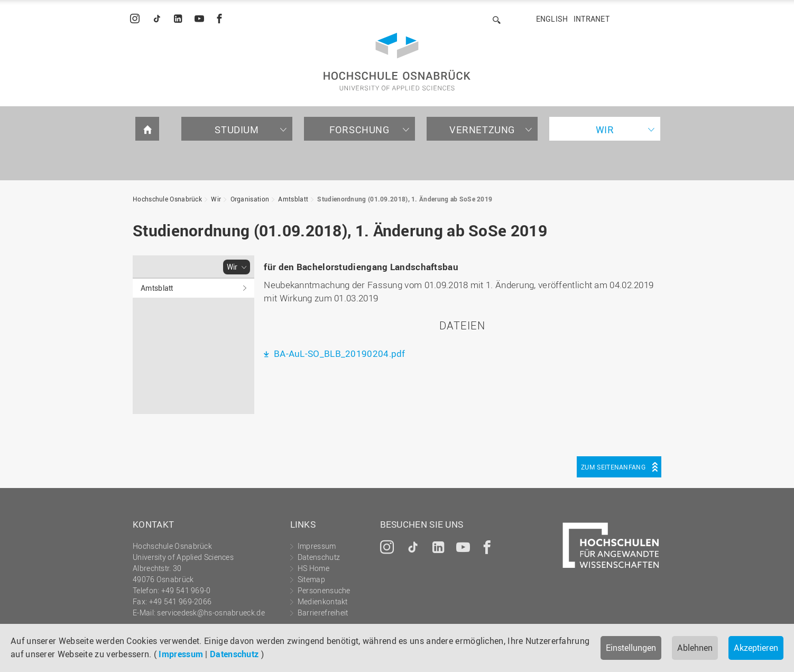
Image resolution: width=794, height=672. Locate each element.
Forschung (359, 130)
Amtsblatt (293, 199)
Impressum (181, 654)
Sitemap (311, 579)
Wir (605, 130)
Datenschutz (234, 654)
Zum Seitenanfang (613, 467)
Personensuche (324, 590)
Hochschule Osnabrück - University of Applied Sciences (397, 62)
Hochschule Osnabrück (167, 199)
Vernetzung (482, 130)
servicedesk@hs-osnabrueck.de (211, 613)
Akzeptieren (756, 648)
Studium (237, 130)
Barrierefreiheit (323, 613)
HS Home (313, 568)
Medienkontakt (323, 601)
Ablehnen (695, 648)
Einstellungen (631, 648)
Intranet (592, 19)
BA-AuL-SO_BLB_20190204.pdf (339, 353)
